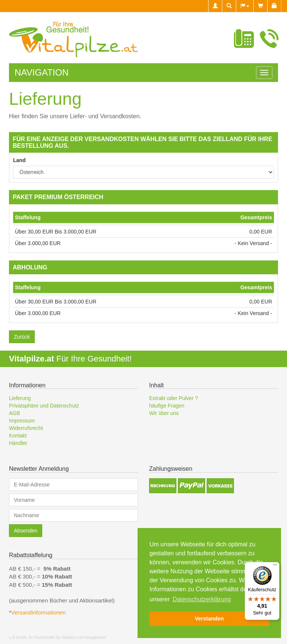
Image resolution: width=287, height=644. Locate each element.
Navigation (41, 72)
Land (19, 160)
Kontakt (18, 436)
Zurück (22, 337)
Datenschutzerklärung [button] (202, 599)
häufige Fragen (167, 406)
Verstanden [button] (209, 619)
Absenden (26, 531)
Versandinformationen (39, 612)
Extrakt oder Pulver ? (174, 398)
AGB (15, 413)
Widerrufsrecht (26, 428)
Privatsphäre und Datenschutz (44, 406)
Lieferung (20, 398)
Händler (18, 443)
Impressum (22, 421)
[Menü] (275, 567)
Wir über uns (164, 413)
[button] (245, 6)
